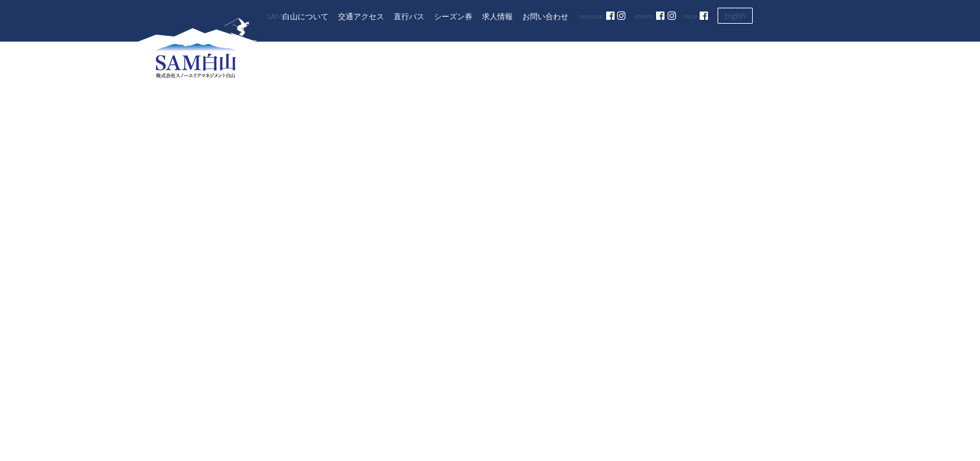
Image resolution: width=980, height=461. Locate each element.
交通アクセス (361, 16)
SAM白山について (298, 16)
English (735, 16)
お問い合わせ (545, 16)
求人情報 (497, 16)
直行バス (409, 16)
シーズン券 (453, 16)
